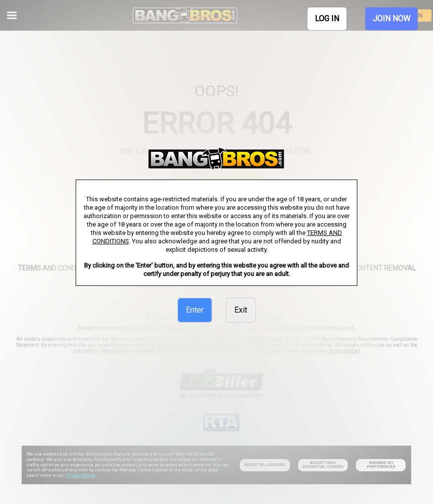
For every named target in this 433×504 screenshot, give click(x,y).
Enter (195, 310)
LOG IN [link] (327, 19)
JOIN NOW (391, 19)
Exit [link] (241, 310)
